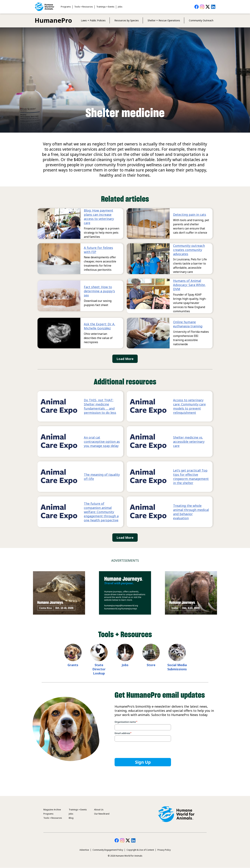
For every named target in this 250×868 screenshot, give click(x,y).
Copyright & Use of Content (140, 850)
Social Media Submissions (177, 667)
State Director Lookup (99, 669)
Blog (71, 818)
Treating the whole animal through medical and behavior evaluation (191, 512)
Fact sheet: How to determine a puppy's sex (99, 291)
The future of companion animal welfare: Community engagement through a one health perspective (101, 512)
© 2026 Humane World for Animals (125, 856)
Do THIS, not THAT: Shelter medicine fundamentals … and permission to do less (100, 406)
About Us (99, 810)
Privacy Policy (164, 850)
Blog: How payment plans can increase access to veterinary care (99, 217)
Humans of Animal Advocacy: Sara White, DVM (189, 285)
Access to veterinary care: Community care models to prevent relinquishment (189, 406)
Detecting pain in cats (190, 215)
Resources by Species (127, 20)
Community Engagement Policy (108, 850)
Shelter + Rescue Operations (164, 20)
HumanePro (53, 20)
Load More (125, 359)
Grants (73, 665)
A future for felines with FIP (98, 250)
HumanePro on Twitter (208, 7)
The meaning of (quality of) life (102, 477)
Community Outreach (201, 20)
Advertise (84, 850)
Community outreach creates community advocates (189, 250)
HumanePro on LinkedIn (213, 7)
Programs (66, 7)
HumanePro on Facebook (197, 7)
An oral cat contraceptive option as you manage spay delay (102, 442)
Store (151, 665)
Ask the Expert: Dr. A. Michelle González (99, 326)
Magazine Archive (52, 810)
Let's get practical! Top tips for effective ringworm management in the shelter (191, 477)
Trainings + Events (105, 7)
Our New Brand (102, 814)
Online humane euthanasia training (188, 324)
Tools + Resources (84, 7)
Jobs (120, 7)
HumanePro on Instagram (202, 7)
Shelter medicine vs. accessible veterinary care (189, 442)
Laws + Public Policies (93, 20)
